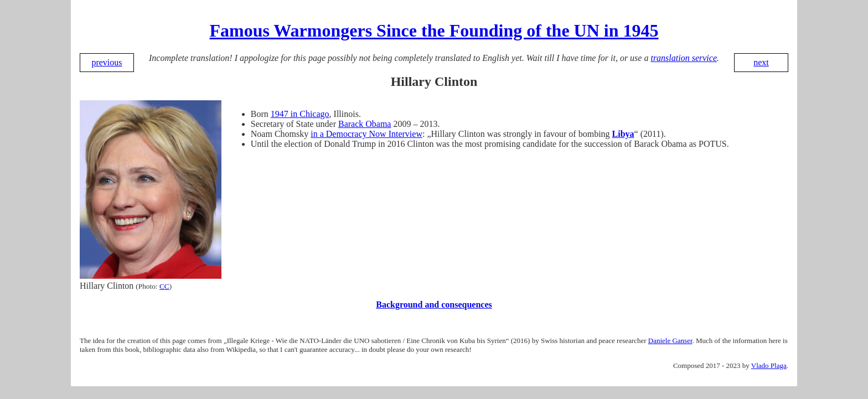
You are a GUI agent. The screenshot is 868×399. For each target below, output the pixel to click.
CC (164, 286)
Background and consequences (434, 305)
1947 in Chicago (300, 114)
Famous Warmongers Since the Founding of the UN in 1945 (434, 30)
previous (107, 62)
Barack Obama (365, 124)
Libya (623, 134)
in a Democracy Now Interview (366, 134)
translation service (684, 58)
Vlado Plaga (769, 365)
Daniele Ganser (670, 341)
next (761, 62)
